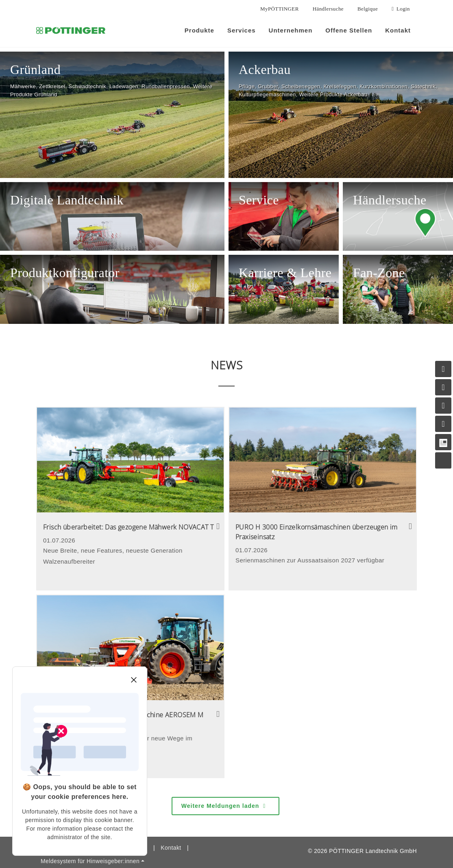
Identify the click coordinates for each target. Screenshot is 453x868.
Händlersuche (328, 9)
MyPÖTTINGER (280, 9)
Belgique (368, 9)
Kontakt (171, 835)
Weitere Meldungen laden (224, 794)
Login (401, 9)
